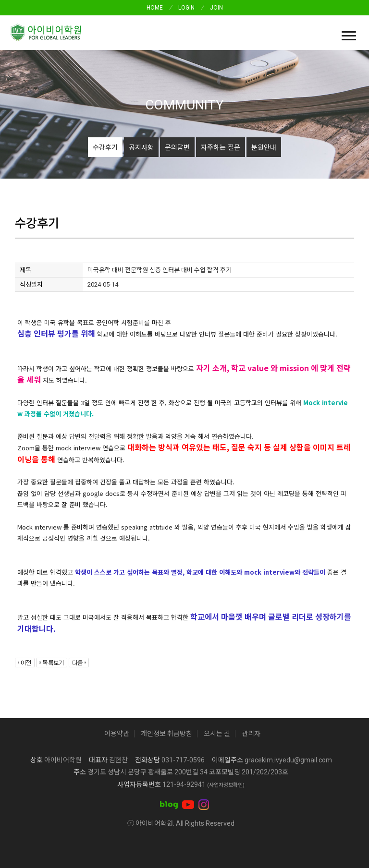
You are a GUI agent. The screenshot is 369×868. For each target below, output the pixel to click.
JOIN (216, 8)
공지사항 (141, 147)
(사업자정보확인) (226, 785)
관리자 (251, 734)
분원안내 (264, 147)
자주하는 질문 (221, 147)
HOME (155, 8)
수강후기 (105, 147)
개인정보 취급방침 (166, 734)
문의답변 (177, 147)
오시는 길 (217, 734)
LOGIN (186, 8)
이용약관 (117, 734)
